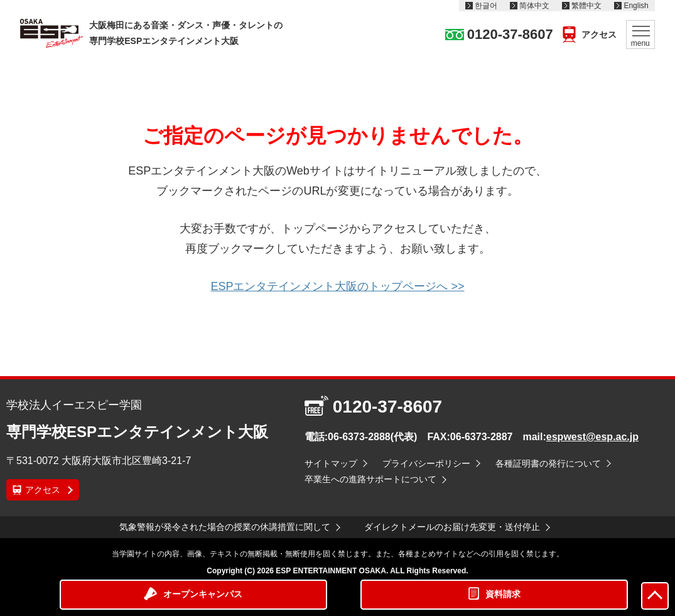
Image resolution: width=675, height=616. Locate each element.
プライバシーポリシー (426, 463)
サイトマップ (331, 463)
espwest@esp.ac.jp (592, 437)
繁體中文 (586, 6)
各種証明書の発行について (548, 463)
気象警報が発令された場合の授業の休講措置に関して (225, 527)
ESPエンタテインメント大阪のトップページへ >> (337, 286)
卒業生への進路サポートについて (370, 479)
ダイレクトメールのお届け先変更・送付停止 (452, 527)
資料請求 (503, 594)
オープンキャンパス (203, 594)
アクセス (599, 35)
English (636, 6)
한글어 (486, 6)
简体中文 (534, 6)
